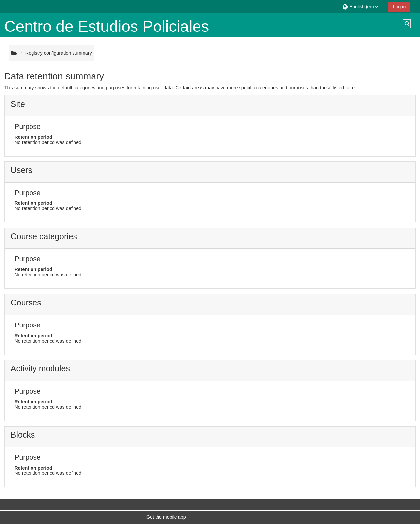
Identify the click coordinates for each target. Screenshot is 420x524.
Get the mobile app (166, 517)
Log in (399, 7)
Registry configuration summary (59, 53)
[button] (363, 6)
